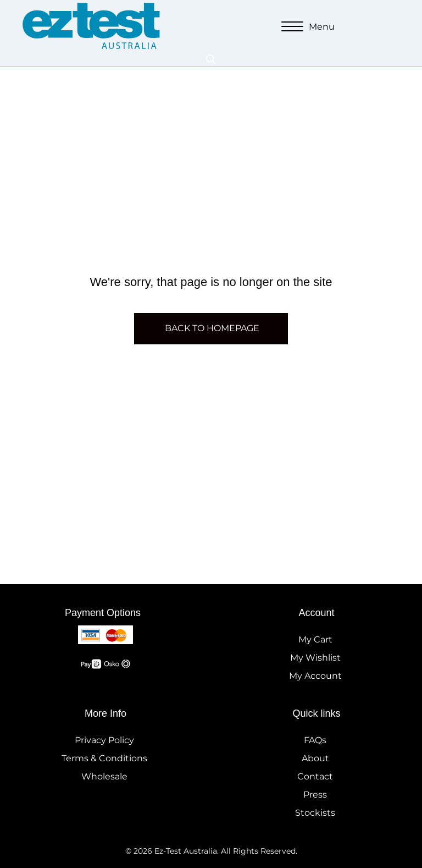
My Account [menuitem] (315, 676)
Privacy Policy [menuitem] (104, 740)
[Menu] (308, 27)
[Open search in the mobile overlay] (211, 59)
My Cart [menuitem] (315, 639)
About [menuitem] (315, 758)
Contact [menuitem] (315, 776)
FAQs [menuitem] (315, 740)
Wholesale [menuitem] (104, 776)
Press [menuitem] (315, 795)
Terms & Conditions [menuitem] (104, 758)
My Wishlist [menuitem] (315, 658)
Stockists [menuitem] (315, 813)
